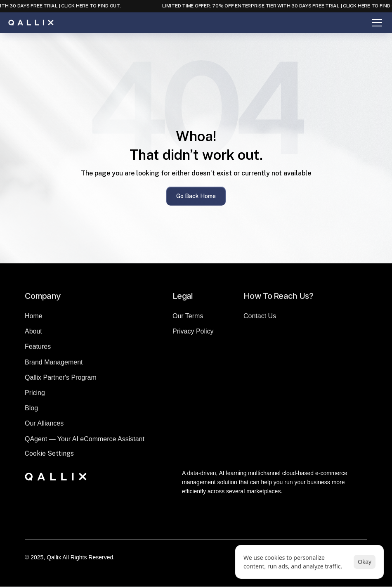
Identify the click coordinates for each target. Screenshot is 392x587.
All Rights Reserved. (89, 557)
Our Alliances (44, 426)
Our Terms (188, 319)
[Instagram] (206, 525)
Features (38, 349)
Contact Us (260, 319)
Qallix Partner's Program (61, 380)
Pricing (35, 396)
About (33, 334)
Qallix (54, 557)
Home (34, 319)
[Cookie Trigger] (49, 456)
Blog (31, 411)
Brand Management (54, 365)
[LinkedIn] (186, 525)
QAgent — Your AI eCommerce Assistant (85, 441)
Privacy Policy (193, 334)
